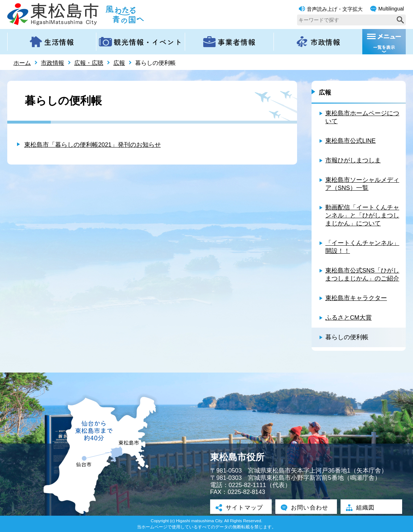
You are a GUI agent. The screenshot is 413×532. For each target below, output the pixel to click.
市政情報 (53, 63)
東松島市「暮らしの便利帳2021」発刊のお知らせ (93, 145)
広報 (119, 63)
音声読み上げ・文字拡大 (331, 9)
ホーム (22, 63)
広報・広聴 (89, 63)
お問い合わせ (306, 507)
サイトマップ (241, 507)
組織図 (361, 507)
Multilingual (387, 9)
